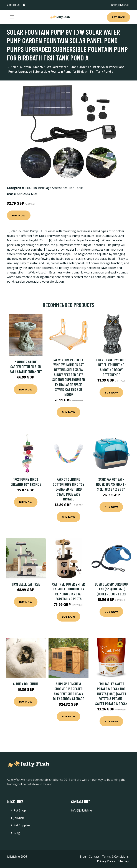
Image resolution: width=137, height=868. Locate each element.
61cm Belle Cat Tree (26, 584)
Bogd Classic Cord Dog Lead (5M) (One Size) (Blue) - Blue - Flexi (111, 589)
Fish (34, 188)
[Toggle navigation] (12, 17)
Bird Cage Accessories (53, 188)
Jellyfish (19, 818)
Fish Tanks (76, 188)
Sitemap (123, 861)
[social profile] (24, 5)
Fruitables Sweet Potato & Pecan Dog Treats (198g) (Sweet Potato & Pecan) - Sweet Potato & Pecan (111, 694)
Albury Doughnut (26, 684)
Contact (94, 857)
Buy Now (19, 215)
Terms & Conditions (115, 857)
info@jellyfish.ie (120, 5)
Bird (27, 188)
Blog (17, 833)
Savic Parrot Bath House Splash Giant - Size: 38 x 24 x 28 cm (111, 484)
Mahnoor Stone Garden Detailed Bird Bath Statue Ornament (26, 367)
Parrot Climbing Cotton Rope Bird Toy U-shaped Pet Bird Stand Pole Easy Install (69, 489)
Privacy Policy (106, 861)
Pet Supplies (22, 825)
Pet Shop (118, 17)
